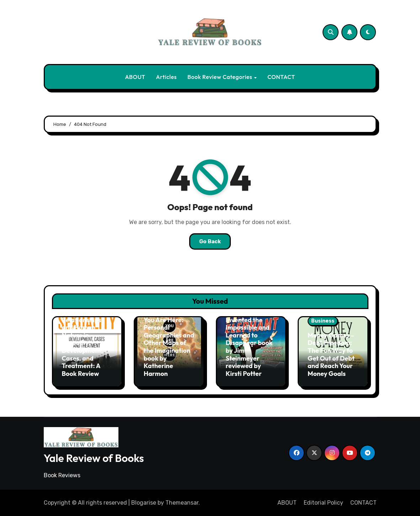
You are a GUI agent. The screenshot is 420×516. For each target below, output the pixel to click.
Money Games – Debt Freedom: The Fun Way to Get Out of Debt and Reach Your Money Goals (331, 354)
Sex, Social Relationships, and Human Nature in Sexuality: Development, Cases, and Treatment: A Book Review (83, 343)
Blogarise (144, 503)
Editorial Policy (323, 503)
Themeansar (182, 503)
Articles (167, 77)
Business (323, 321)
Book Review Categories (220, 77)
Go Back (210, 241)
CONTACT (281, 77)
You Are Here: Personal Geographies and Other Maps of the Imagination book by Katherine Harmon (169, 347)
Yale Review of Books (94, 458)
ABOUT (135, 77)
